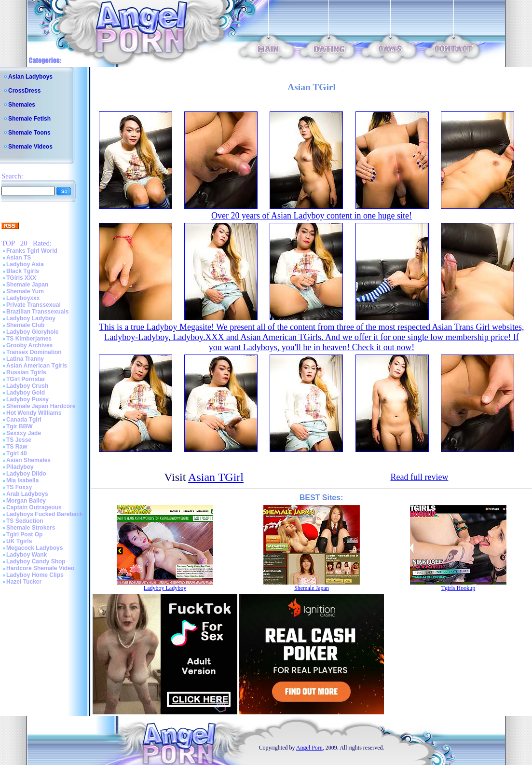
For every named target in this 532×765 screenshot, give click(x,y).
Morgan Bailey (26, 501)
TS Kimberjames (29, 339)
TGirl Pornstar (26, 379)
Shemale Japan (27, 285)
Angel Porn (309, 748)
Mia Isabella (22, 480)
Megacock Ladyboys (34, 548)
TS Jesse (19, 440)
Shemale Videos (30, 147)
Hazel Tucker (24, 582)
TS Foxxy (19, 487)
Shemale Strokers (31, 528)
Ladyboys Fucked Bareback (45, 514)
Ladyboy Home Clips (35, 575)
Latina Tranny (25, 359)
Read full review (419, 477)
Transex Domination (34, 352)
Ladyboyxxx (23, 298)
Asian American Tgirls (37, 366)
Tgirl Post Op (24, 534)
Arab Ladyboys (27, 494)
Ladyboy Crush (27, 386)
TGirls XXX (21, 278)
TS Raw (17, 447)
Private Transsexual (34, 305)
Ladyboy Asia (25, 264)
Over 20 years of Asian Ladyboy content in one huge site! (312, 216)
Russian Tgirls (26, 372)
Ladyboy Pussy (27, 399)
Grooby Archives (29, 345)
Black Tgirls (23, 271)
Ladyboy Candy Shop (36, 561)
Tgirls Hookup (458, 588)
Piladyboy (20, 467)
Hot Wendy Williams (34, 413)
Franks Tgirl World (32, 251)
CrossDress (24, 91)
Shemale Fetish (29, 119)
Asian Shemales (28, 460)
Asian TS (19, 258)
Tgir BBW (20, 426)
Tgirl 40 (17, 453)
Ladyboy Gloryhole (33, 332)
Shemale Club (25, 325)
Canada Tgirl (24, 420)
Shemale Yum (25, 291)
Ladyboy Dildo (26, 474)
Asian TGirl (216, 477)
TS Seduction (25, 521)
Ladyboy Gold (26, 393)
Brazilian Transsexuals (37, 312)
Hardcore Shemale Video (40, 568)
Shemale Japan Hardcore (41, 406)
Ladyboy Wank (27, 555)
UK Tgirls (19, 541)
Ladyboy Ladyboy (31, 318)
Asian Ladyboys (30, 77)
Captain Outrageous (34, 507)
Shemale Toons (29, 133)
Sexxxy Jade (24, 433)
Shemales (22, 105)
